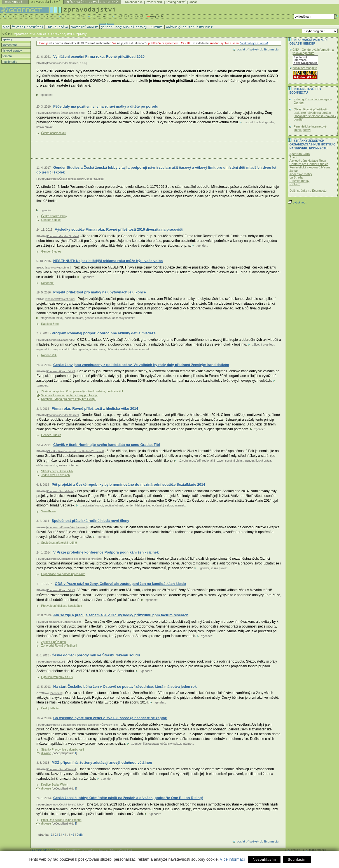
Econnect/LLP (56, 662)
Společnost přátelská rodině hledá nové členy (90, 521)
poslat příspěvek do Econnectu (258, 49)
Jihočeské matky (301, 174)
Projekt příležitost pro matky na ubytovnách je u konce (100, 292)
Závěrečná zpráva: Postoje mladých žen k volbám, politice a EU (82, 391)
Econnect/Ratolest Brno (60, 299)
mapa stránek (318, 850)
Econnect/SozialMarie (60, 491)
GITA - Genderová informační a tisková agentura (313, 51)
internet (144, 349)
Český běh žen (51, 708)
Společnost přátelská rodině (59, 543)
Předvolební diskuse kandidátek (62, 606)
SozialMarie (49, 511)
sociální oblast (255, 122)
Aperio (294, 157)
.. (68, 835)
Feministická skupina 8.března (310, 167)
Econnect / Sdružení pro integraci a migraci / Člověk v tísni (82, 725)
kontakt (296, 850)
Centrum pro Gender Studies (309, 164)
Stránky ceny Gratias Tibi (57, 471)
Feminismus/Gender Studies (64, 622)
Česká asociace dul (54, 133)
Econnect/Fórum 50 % (60, 371)
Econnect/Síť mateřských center (66, 527)
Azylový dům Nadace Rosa (308, 161)
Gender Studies (51, 220)
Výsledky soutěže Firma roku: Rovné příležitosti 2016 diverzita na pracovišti (119, 229)
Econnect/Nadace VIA (60, 340)
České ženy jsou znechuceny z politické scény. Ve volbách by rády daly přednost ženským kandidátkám (141, 365)
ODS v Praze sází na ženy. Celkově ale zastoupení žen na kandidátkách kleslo (120, 584)
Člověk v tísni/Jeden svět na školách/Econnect (75, 451)
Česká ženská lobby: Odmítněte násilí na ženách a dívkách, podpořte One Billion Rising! (128, 798)
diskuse (46, 753)
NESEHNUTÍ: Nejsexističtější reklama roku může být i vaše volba (108, 261)
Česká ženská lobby (54, 216)
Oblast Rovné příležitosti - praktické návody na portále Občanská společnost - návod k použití (315, 114)
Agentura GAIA (300, 154)
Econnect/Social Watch (61, 769)
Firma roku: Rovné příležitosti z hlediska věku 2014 (95, 408)
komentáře (9, 45)
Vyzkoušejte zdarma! (254, 43)
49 (72, 835)
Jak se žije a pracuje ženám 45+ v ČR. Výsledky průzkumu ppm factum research (121, 615)
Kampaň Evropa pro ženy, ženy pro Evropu (69, 399)
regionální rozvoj (53, 318)
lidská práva (44, 127)
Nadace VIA (49, 355)
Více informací (232, 859)
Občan (193, 2)
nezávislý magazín (305, 68)
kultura (133, 349)
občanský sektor (123, 318)
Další (80, 835)
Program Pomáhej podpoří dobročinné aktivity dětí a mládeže (103, 333)
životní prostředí (264, 345)
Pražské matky (299, 181)
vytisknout (297, 202)
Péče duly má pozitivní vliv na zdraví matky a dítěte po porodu (106, 106)
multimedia (10, 62)
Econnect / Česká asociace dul (66, 113)
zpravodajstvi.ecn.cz (31, 34)
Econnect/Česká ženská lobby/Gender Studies (75, 179)
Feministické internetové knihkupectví (310, 128)
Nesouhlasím (264, 859)
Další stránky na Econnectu (308, 191)
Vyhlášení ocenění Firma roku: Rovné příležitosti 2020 (99, 56)
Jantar (294, 171)
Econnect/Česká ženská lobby (65, 805)
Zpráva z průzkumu (53, 642)
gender (46, 95)
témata (7, 56)
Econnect (56, 693)
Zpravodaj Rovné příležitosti (59, 646)
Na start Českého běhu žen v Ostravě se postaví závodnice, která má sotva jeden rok (125, 687)
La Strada (296, 177)
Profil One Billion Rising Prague (61, 820)
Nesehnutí (48, 283)
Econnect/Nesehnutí (58, 268)
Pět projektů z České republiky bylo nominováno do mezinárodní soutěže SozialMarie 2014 (128, 484)
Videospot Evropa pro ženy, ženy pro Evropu (70, 395)
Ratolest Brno (50, 324)
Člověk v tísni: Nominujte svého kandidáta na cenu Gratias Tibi (107, 445)
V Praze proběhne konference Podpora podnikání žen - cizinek (106, 552)
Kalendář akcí (134, 2)
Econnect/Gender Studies (63, 236)
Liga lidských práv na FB (57, 677)
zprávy (7, 39)
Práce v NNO (155, 2)
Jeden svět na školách (55, 475)
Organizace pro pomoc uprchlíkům (63, 574)
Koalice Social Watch (55, 785)
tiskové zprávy (12, 50)
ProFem (295, 184)
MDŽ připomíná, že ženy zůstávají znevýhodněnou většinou (102, 762)
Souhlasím (297, 859)
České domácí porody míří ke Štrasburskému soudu (96, 655)
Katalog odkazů (176, 2)
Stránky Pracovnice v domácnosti (63, 750)
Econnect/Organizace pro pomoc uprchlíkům (74, 559)
